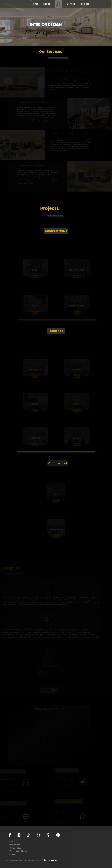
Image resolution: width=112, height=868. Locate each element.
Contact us (14, 841)
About (45, 4)
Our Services (15, 845)
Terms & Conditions (18, 851)
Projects (83, 4)
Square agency (49, 860)
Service (70, 4)
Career (12, 854)
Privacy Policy (15, 848)
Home (34, 4)
